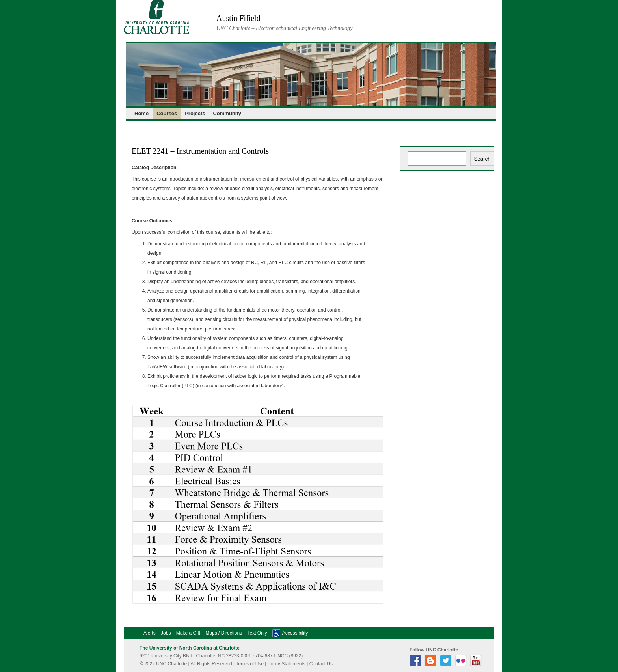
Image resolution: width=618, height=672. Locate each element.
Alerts (150, 633)
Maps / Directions (224, 633)
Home (141, 113)
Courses (167, 113)
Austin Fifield (238, 18)
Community (227, 113)
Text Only (257, 633)
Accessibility (295, 633)
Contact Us (321, 664)
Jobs (166, 633)
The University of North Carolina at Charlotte (190, 648)
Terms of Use (250, 664)
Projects (195, 113)
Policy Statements (287, 664)
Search (482, 159)
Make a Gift (188, 633)
